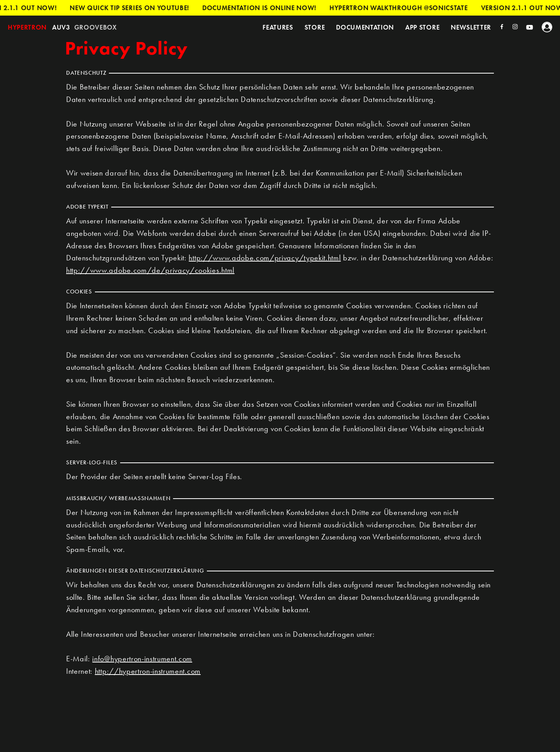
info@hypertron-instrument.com (142, 659)
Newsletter (471, 27)
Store (315, 27)
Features (278, 27)
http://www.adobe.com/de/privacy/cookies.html (150, 270)
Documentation (365, 27)
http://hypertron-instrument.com (148, 671)
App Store (422, 27)
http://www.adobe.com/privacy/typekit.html (265, 258)
